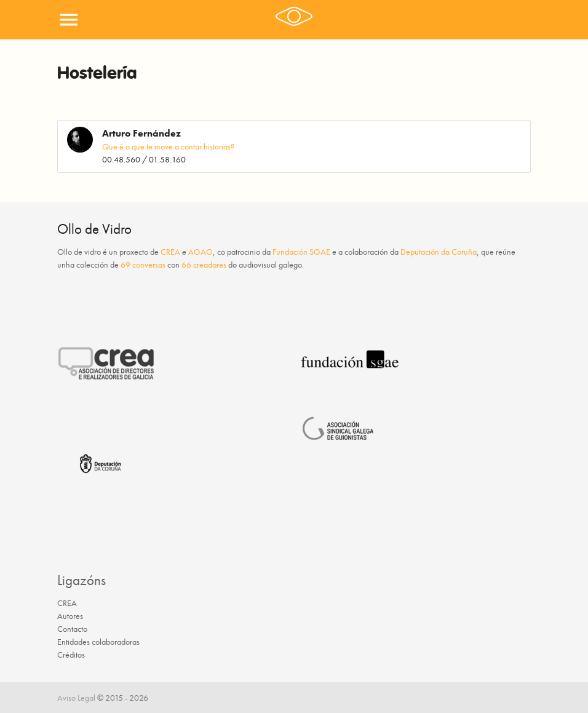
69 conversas (143, 265)
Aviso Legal (76, 698)
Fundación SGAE (301, 252)
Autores (70, 616)
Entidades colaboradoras (98, 642)
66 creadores (204, 265)
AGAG (201, 252)
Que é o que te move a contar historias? (168, 146)
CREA (170, 252)
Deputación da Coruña (439, 252)
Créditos (71, 655)
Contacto (72, 629)
